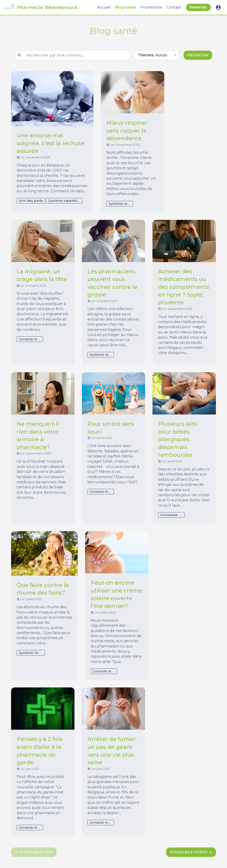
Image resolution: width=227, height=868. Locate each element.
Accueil (104, 7)
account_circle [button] (218, 7)
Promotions (151, 7)
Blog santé (126, 7)
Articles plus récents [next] (191, 852)
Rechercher (198, 55)
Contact (174, 7)
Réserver (198, 7)
